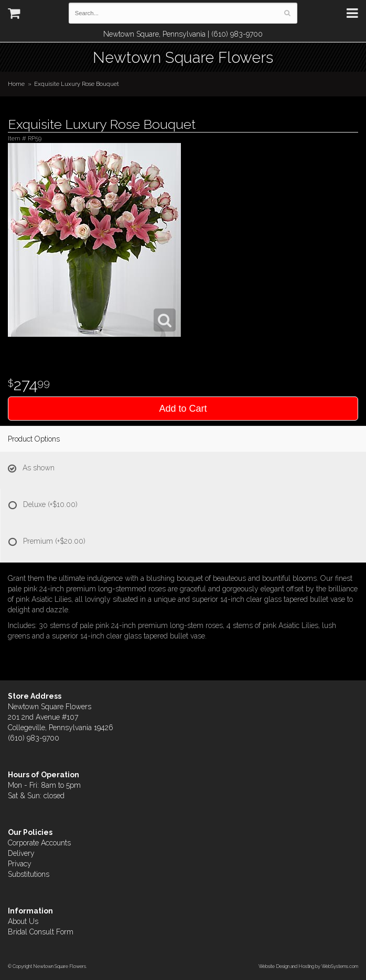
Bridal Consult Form (41, 932)
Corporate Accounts (39, 843)
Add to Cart (183, 409)
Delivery (21, 853)
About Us (23, 921)
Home (16, 84)
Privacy (20, 864)
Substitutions (29, 874)
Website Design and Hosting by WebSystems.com (308, 966)
